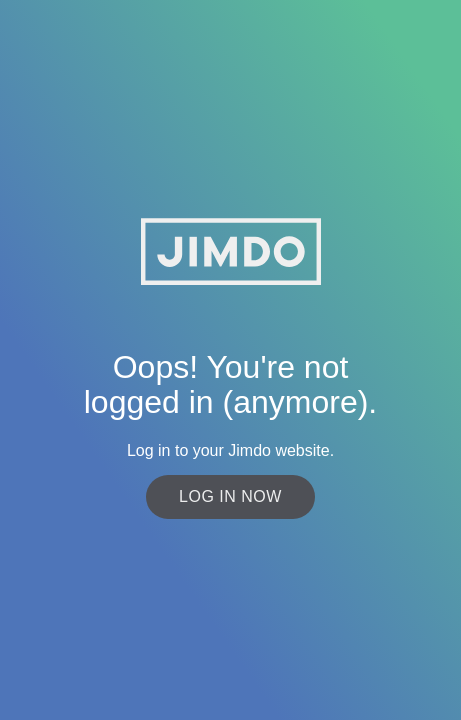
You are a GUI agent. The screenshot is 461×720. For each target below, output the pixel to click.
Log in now (230, 496)
